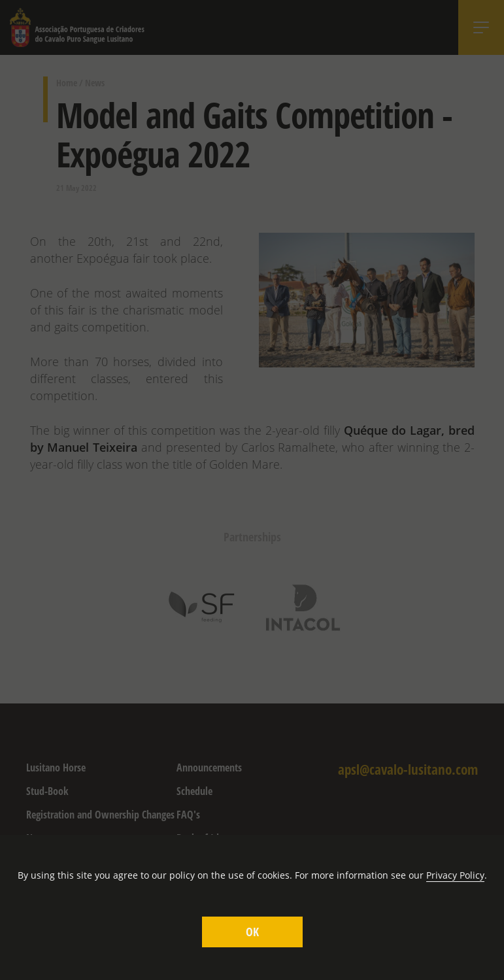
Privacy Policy (455, 875)
